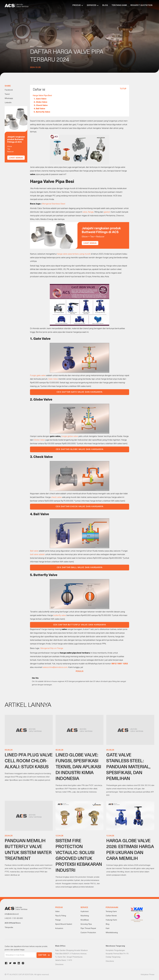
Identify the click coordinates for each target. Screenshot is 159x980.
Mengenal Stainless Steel (54, 204)
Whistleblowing (112, 933)
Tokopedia (9, 927)
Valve (57, 912)
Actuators (59, 928)
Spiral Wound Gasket (64, 924)
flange (91, 212)
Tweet (7, 94)
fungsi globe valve (70, 436)
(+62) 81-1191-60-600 (14, 918)
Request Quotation (141, 5)
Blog (105, 5)
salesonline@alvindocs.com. (55, 667)
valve (85, 212)
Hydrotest (85, 912)
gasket (107, 212)
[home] (17, 5)
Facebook (9, 90)
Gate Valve (53, 379)
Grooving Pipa (86, 924)
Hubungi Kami (111, 920)
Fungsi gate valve (38, 376)
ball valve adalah (37, 555)
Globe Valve (39, 440)
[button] (78, 5)
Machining (85, 916)
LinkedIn (8, 103)
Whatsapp (9, 98)
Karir (108, 928)
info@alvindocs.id (12, 914)
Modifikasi (85, 920)
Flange (58, 920)
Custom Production (88, 933)
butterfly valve (60, 615)
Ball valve (34, 551)
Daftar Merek (111, 916)
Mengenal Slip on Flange (52, 648)
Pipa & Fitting (61, 916)
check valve (56, 497)
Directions (59, 965)
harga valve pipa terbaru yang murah (74, 254)
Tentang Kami (119, 5)
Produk (39, 47)
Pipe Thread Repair (88, 928)
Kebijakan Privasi (148, 975)
